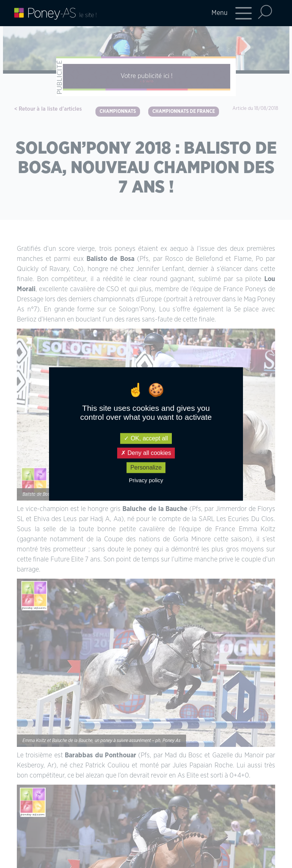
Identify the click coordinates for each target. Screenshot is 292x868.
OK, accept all (146, 438)
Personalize (146, 467)
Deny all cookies (146, 453)
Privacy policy (146, 481)
